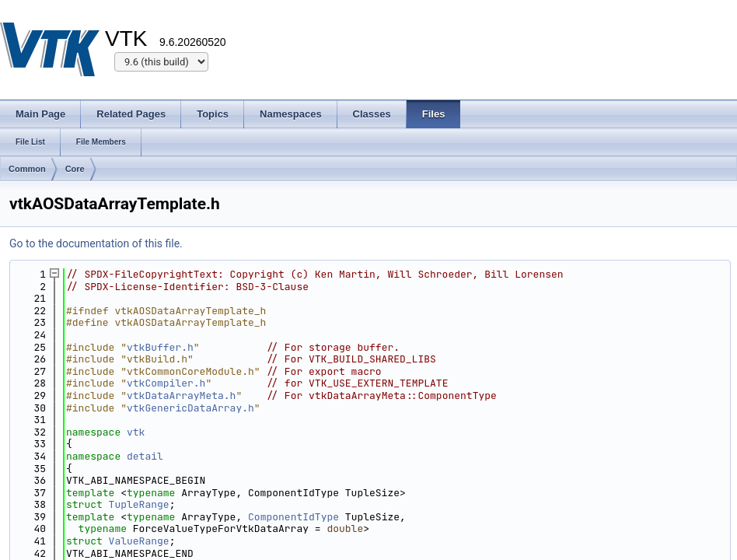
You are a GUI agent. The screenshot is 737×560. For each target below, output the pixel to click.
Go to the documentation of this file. (96, 243)
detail (145, 456)
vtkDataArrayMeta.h (181, 395)
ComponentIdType (293, 517)
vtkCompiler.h (166, 383)
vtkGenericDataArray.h (190, 408)
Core (75, 169)
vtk (136, 432)
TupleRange (139, 504)
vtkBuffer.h (160, 347)
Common (27, 169)
